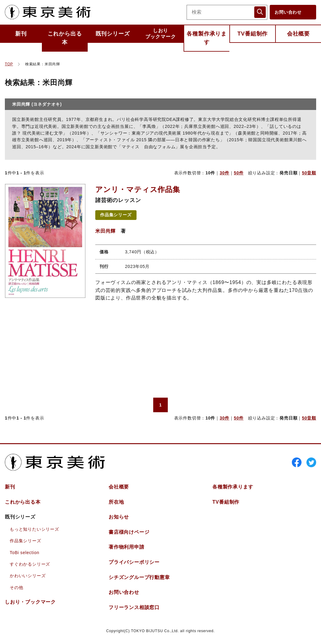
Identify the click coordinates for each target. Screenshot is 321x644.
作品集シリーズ (116, 215)
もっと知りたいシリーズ (34, 529)
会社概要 (298, 34)
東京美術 (48, 12)
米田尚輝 (105, 231)
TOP (9, 64)
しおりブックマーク (161, 34)
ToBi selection (25, 553)
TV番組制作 (252, 34)
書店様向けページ (129, 532)
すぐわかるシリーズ (30, 564)
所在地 (116, 502)
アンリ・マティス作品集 (138, 189)
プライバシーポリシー (134, 562)
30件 (225, 173)
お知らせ (119, 517)
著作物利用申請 (127, 547)
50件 (239, 173)
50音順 (309, 173)
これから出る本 (65, 38)
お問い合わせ (288, 12)
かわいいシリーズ (28, 576)
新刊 (21, 34)
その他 (16, 587)
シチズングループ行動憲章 (139, 577)
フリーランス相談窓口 (134, 607)
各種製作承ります (207, 38)
